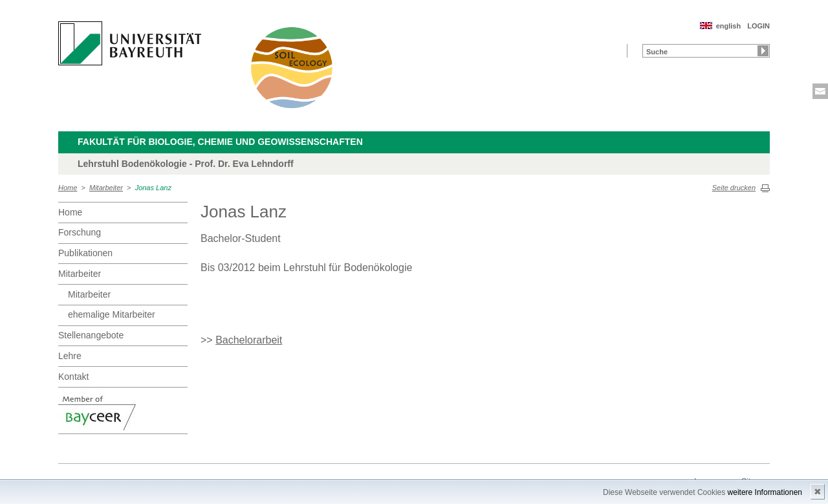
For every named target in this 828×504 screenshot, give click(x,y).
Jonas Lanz (153, 188)
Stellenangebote (91, 335)
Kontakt (73, 377)
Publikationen (85, 253)
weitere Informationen (765, 492)
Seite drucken (734, 188)
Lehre (70, 356)
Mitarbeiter (106, 188)
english (729, 26)
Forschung (80, 232)
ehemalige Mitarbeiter (112, 314)
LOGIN (758, 26)
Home (68, 188)
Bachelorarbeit (249, 340)
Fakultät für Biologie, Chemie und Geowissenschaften (220, 142)
